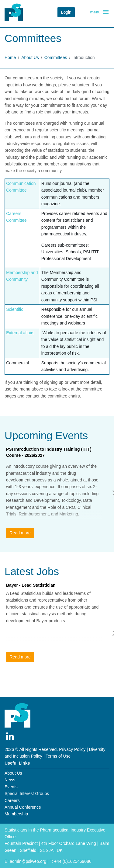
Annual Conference (23, 807)
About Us (30, 57)
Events (11, 787)
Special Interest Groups (27, 793)
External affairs (20, 333)
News (10, 780)
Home (10, 57)
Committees (56, 57)
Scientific (15, 309)
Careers (12, 800)
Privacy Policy (72, 749)
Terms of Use (58, 756)
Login (66, 12)
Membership (16, 814)
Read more (20, 533)
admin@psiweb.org (28, 861)
